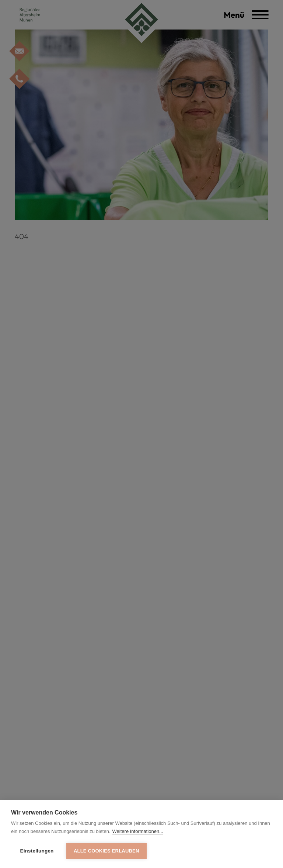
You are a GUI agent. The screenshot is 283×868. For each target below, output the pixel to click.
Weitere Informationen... (138, 831)
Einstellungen (37, 851)
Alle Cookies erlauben (106, 851)
